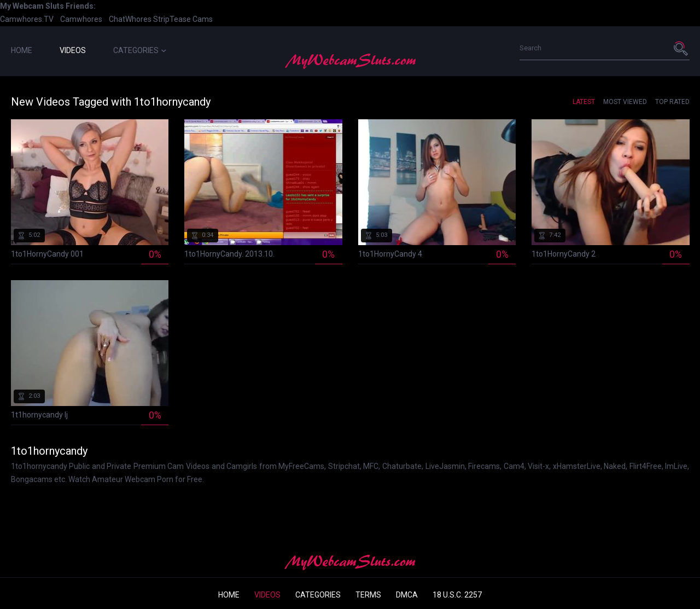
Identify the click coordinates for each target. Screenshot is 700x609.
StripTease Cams (183, 19)
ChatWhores (130, 19)
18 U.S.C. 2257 (457, 595)
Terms (368, 595)
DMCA (407, 595)
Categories (140, 50)
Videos (73, 50)
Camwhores (81, 19)
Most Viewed (625, 102)
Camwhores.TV (27, 19)
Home (22, 50)
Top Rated (672, 102)
